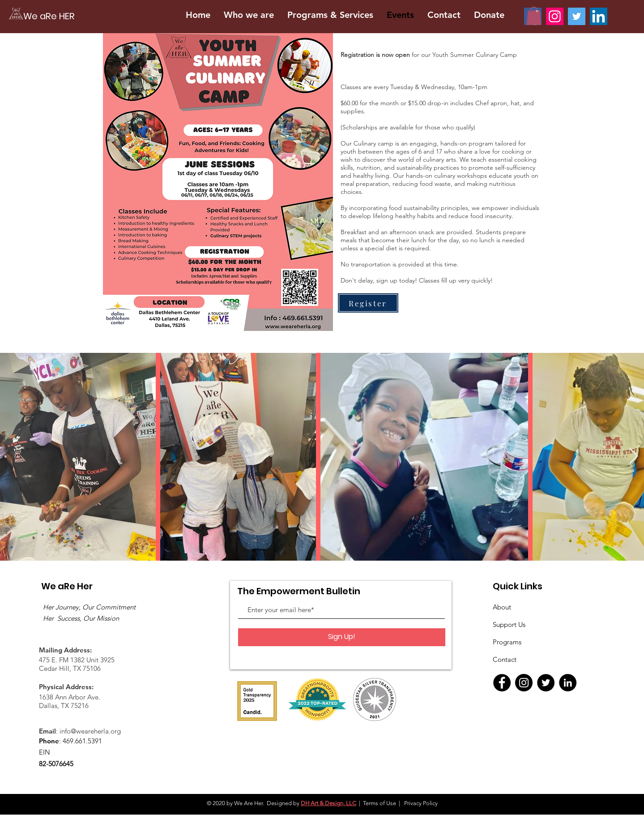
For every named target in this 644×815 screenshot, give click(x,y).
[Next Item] (633, 457)
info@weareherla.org (90, 731)
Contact (505, 659)
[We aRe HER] (97, 16)
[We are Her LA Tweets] (577, 16)
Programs (507, 642)
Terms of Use (380, 803)
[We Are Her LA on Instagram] (555, 16)
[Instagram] (524, 683)
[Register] (368, 303)
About (502, 607)
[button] (534, 16)
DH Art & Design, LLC (328, 803)
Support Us (509, 624)
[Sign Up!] (342, 637)
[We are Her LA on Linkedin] (599, 16)
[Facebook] (502, 683)
